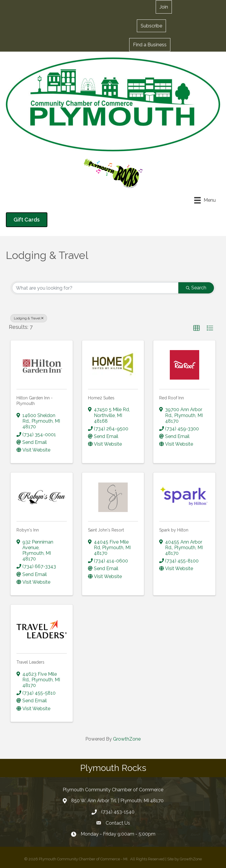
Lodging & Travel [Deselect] (29, 318)
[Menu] (205, 200)
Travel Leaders (30, 662)
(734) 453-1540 (118, 812)
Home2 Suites (101, 398)
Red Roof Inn (172, 398)
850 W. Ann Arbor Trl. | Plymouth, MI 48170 (117, 801)
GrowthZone (127, 739)
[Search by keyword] (95, 288)
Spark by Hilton (174, 530)
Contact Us (118, 823)
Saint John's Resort (106, 530)
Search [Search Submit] (196, 288)
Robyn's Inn (28, 530)
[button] (151, 26)
